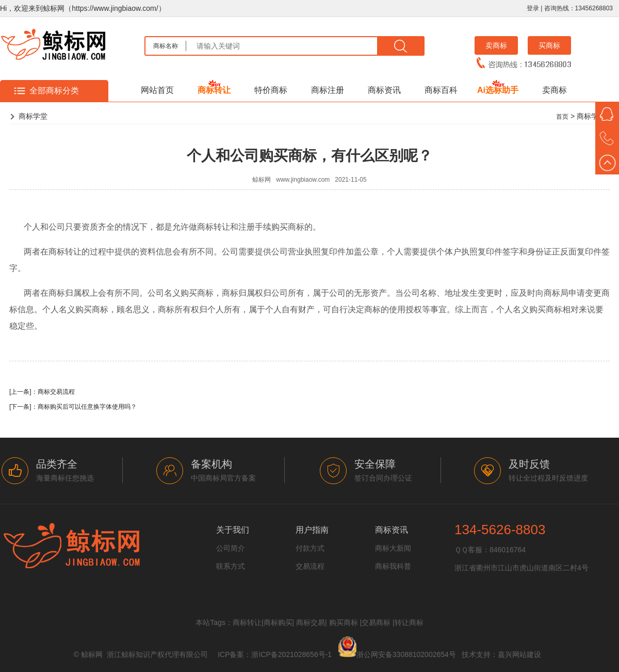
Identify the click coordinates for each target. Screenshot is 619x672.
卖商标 (496, 45)
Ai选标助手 (498, 90)
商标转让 (214, 90)
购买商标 (344, 622)
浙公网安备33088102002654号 (406, 654)
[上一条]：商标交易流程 (42, 392)
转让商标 (409, 622)
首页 (562, 117)
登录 (533, 8)
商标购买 (278, 622)
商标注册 (328, 90)
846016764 (508, 550)
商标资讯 (384, 90)
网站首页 (157, 90)
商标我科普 (393, 566)
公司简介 (231, 548)
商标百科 (441, 90)
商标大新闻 (393, 548)
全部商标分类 (54, 91)
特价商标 (271, 90)
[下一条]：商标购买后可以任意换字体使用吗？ (73, 407)
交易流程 (310, 566)
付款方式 (310, 548)
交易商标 (376, 622)
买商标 (549, 45)
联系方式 (231, 566)
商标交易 (311, 622)
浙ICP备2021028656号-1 (291, 654)
